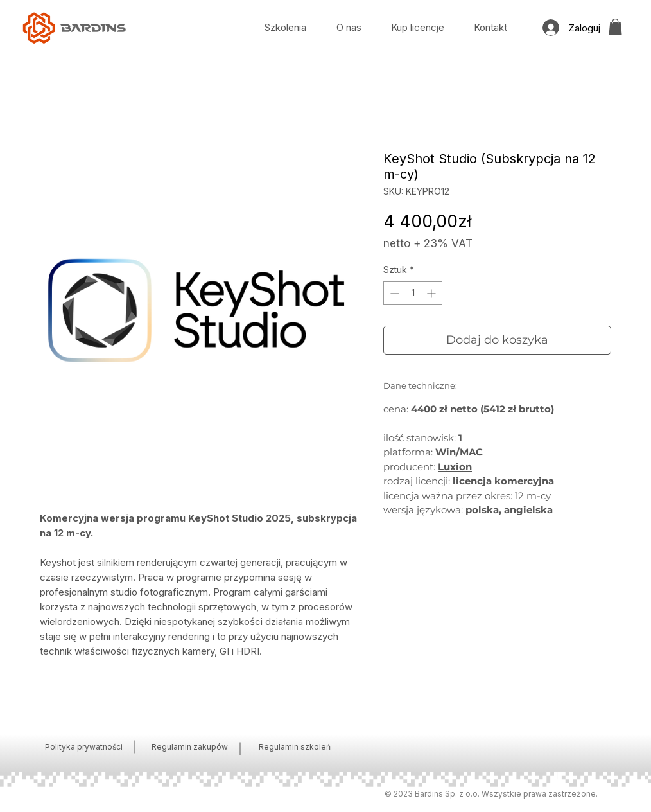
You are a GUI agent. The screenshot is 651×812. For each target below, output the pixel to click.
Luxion (455, 467)
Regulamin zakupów (190, 747)
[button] (615, 27)
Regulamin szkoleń (295, 747)
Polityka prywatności (84, 747)
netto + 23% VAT (428, 243)
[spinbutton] (413, 293)
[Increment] (432, 293)
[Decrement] (393, 293)
